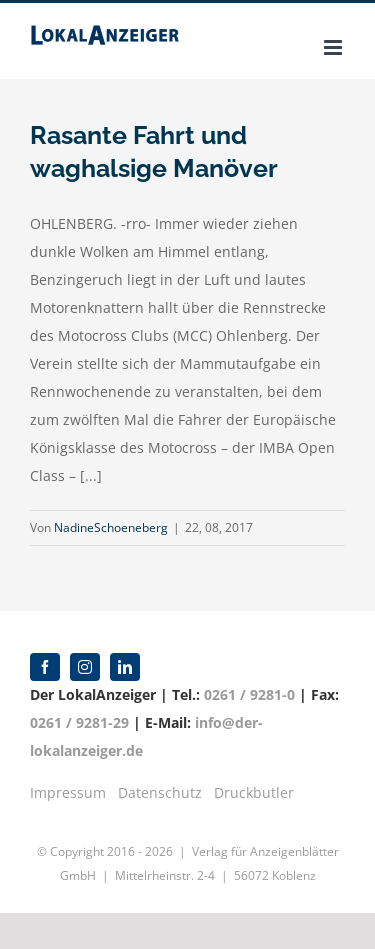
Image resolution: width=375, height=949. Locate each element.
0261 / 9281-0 (249, 694)
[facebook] (45, 667)
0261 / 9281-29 (79, 722)
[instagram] (85, 667)
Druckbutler (254, 792)
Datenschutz (160, 792)
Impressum (68, 792)
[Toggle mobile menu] (334, 47)
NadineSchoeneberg (111, 527)
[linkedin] (125, 667)
